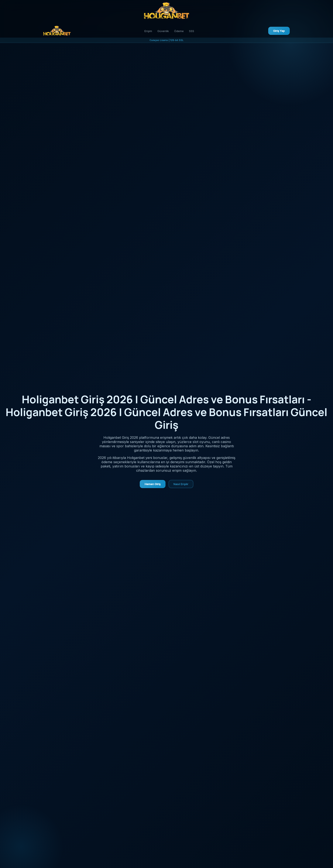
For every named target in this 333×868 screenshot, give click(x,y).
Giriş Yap (279, 31)
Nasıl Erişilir (181, 484)
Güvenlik (163, 31)
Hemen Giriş (153, 484)
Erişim (148, 31)
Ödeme (179, 31)
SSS (192, 31)
